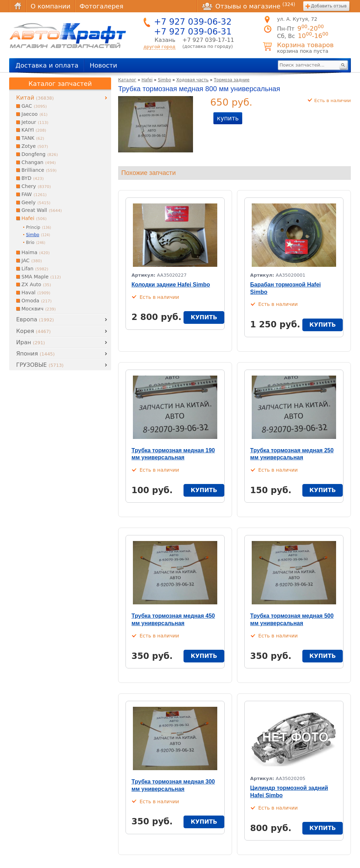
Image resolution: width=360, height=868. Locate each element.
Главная (18, 6)
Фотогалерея (101, 6)
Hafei (147, 80)
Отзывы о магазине (249, 6)
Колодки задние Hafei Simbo (171, 285)
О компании (50, 6)
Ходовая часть (192, 80)
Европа (35, 319)
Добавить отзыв (329, 6)
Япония (35, 354)
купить (228, 118)
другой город (159, 47)
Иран (31, 342)
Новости (103, 65)
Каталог (127, 80)
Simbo (165, 80)
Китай (35, 98)
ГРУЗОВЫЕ (40, 365)
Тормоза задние (232, 80)
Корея (33, 331)
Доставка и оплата (47, 65)
